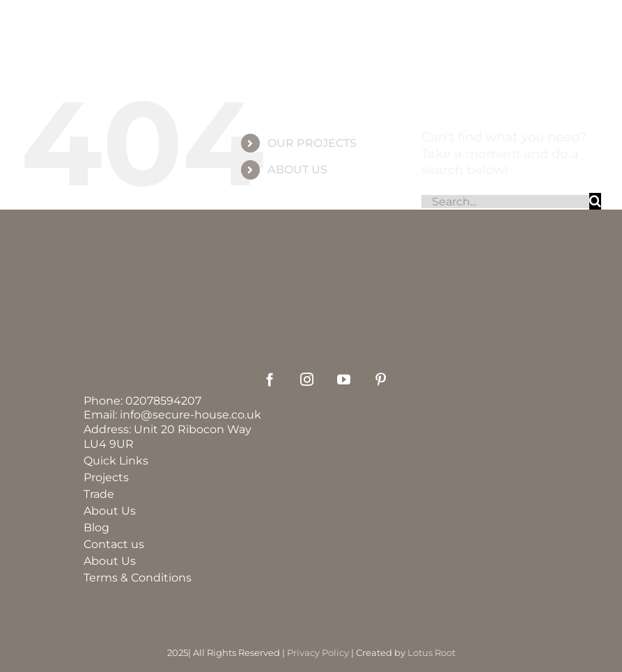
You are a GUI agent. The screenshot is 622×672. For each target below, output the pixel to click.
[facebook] (270, 379)
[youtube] (344, 379)
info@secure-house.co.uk (191, 415)
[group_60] (311, 49)
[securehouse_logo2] (325, 313)
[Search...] (505, 202)
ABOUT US (297, 170)
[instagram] (307, 379)
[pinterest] (381, 379)
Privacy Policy (318, 653)
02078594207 (163, 401)
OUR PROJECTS (312, 143)
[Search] (595, 201)
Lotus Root (431, 653)
